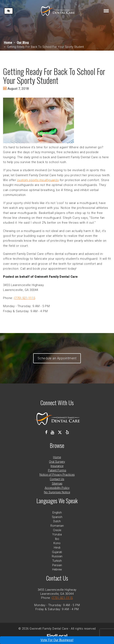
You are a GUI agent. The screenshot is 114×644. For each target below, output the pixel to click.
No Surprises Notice (57, 492)
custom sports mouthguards (38, 180)
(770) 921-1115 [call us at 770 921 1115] (25, 298)
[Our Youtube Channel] (52, 432)
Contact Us (57, 479)
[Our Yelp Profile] (67, 432)
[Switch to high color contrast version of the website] (9, 11)
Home (8, 43)
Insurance (57, 466)
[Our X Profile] (60, 432)
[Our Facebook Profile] (46, 432)
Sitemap (57, 484)
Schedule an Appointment (57, 358)
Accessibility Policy (57, 488)
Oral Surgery (57, 462)
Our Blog (23, 43)
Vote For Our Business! (57, 640)
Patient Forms (57, 470)
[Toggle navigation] (106, 11)
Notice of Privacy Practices (57, 475)
